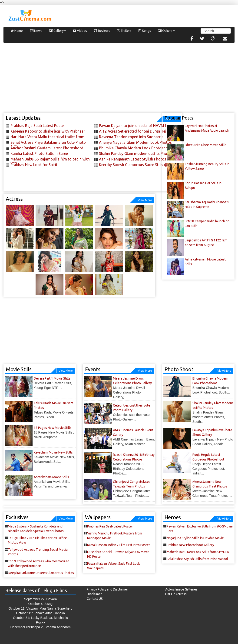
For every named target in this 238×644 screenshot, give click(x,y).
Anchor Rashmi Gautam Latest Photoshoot (47, 148)
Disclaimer (94, 594)
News (36, 31)
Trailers (124, 31)
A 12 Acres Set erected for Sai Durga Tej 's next (139, 131)
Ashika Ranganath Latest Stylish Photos (133, 159)
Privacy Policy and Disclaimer (107, 589)
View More (145, 200)
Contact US (95, 599)
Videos (80, 31)
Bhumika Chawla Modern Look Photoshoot (135, 148)
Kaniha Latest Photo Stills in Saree (39, 153)
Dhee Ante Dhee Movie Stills (206, 145)
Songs (145, 31)
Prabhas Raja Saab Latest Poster (38, 126)
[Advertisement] (119, 80)
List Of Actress (176, 594)
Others (166, 31)
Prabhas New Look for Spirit (34, 165)
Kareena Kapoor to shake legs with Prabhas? (48, 131)
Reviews (102, 31)
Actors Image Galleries (181, 589)
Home (17, 31)
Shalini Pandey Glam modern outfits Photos (136, 153)
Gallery (58, 31)
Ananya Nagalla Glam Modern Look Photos (135, 142)
